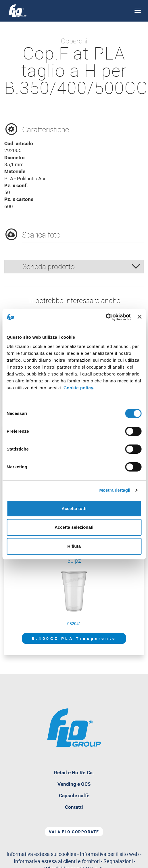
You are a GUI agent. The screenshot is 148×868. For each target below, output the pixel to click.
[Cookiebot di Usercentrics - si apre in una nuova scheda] (106, 317)
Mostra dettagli (115, 490)
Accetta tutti (74, 508)
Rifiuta (74, 546)
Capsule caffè (74, 795)
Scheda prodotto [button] (81, 266)
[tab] (74, 267)
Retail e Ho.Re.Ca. (87, 774)
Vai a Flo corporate (74, 832)
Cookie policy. (79, 388)
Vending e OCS (74, 784)
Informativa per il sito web (109, 854)
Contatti (74, 807)
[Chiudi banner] (139, 317)
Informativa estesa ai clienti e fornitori (57, 861)
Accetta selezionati (74, 527)
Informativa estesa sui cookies (41, 854)
